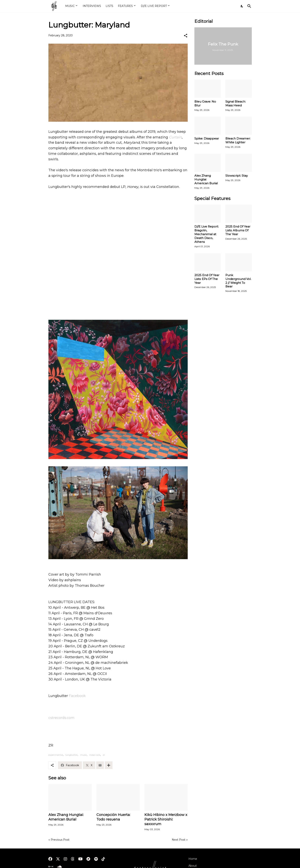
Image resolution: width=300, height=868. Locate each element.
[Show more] (109, 765)
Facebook (77, 696)
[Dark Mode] (242, 6)
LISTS (109, 6)
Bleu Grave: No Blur (205, 103)
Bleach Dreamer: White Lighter (238, 140)
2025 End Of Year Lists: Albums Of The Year (238, 230)
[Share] (186, 36)
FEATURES (125, 6)
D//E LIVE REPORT (154, 6)
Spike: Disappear (207, 138)
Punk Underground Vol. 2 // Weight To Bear (238, 281)
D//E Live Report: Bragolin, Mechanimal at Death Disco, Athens (207, 234)
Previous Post (60, 840)
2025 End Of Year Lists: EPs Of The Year (207, 279)
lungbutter (72, 755)
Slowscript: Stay (237, 176)
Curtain (175, 137)
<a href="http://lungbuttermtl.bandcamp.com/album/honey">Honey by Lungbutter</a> (118, 301)
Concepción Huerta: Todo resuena (113, 817)
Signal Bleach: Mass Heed (236, 103)
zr (104, 755)
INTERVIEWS (92, 6)
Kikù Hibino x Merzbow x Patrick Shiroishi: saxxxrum (166, 819)
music (84, 755)
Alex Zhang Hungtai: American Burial (66, 817)
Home (193, 859)
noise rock (95, 755)
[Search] (249, 6)
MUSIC (70, 6)
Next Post (179, 840)
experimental (56, 755)
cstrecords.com (61, 718)
